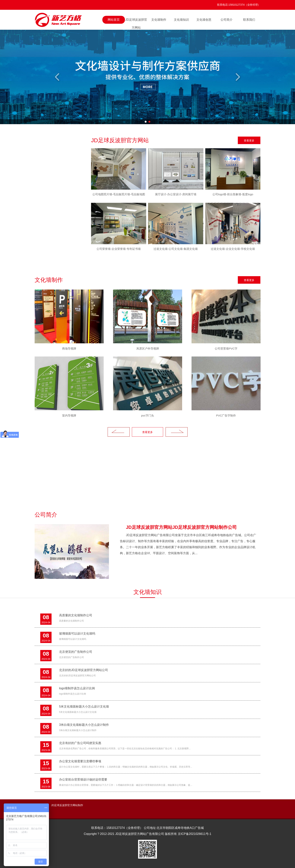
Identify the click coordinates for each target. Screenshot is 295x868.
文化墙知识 (181, 20)
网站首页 (114, 20)
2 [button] (149, 122)
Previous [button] (58, 77)
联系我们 (249, 20)
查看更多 (249, 141)
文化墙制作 (159, 20)
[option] (147, 77)
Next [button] (237, 77)
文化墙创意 (204, 20)
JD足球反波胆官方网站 (136, 21)
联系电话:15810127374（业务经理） (239, 5)
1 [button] (146, 122)
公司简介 (227, 20)
